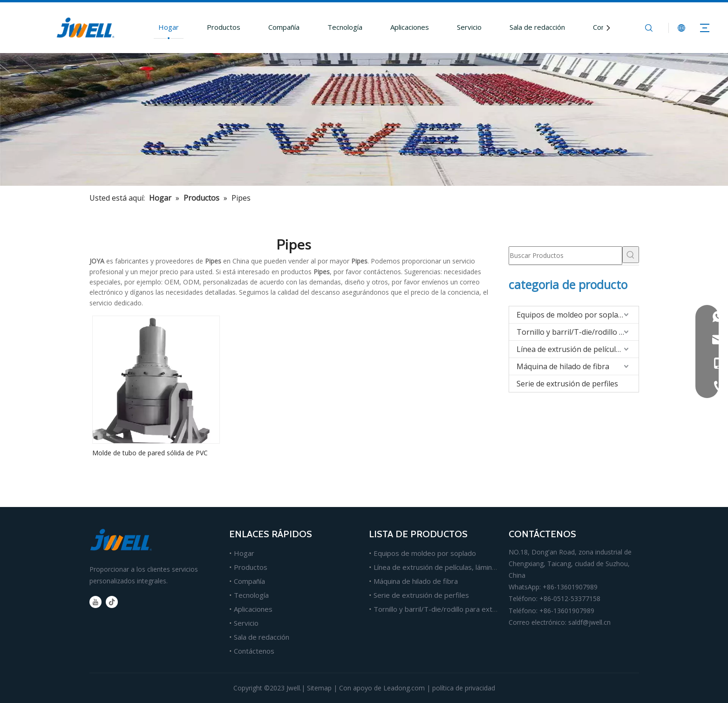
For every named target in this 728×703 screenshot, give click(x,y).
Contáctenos (254, 651)
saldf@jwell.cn (589, 622)
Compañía (284, 27)
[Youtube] (95, 602)
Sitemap (319, 688)
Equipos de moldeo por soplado (572, 315)
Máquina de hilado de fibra (563, 366)
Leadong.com (404, 688)
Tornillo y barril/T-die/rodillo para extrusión (578, 332)
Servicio (469, 27)
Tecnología (345, 27)
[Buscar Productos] (565, 256)
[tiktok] (112, 602)
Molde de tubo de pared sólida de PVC (150, 453)
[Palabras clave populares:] (631, 255)
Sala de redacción (537, 27)
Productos (224, 27)
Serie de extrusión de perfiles (567, 384)
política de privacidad (464, 688)
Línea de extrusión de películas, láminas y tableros (454, 567)
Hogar (169, 27)
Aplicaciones (410, 27)
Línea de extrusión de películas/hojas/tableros (578, 349)
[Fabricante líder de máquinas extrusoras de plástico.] (364, 119)
